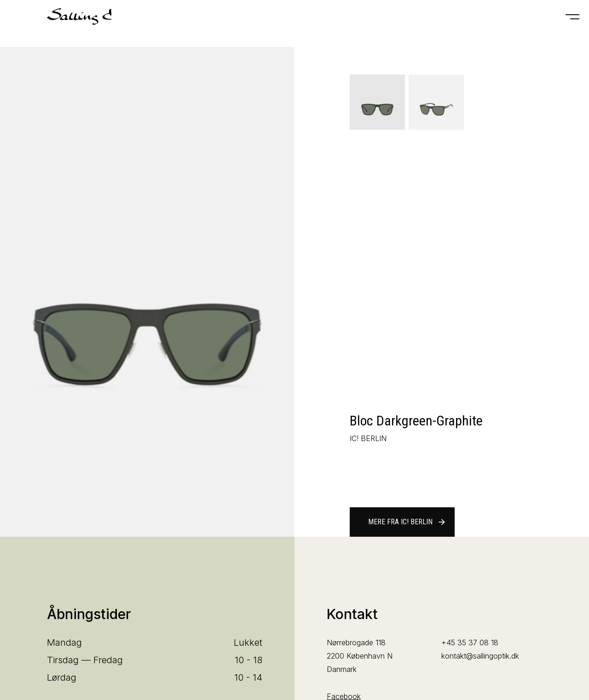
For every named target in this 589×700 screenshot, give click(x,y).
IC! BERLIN (368, 438)
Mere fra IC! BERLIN (407, 522)
